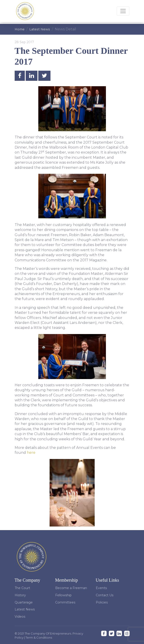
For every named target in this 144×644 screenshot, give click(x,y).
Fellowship (63, 595)
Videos (20, 617)
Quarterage (24, 602)
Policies (102, 602)
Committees (65, 602)
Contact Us (105, 595)
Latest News (40, 29)
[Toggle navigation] (123, 11)
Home (20, 29)
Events (101, 588)
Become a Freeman (71, 588)
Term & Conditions (39, 637)
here (31, 453)
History (20, 595)
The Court (22, 588)
